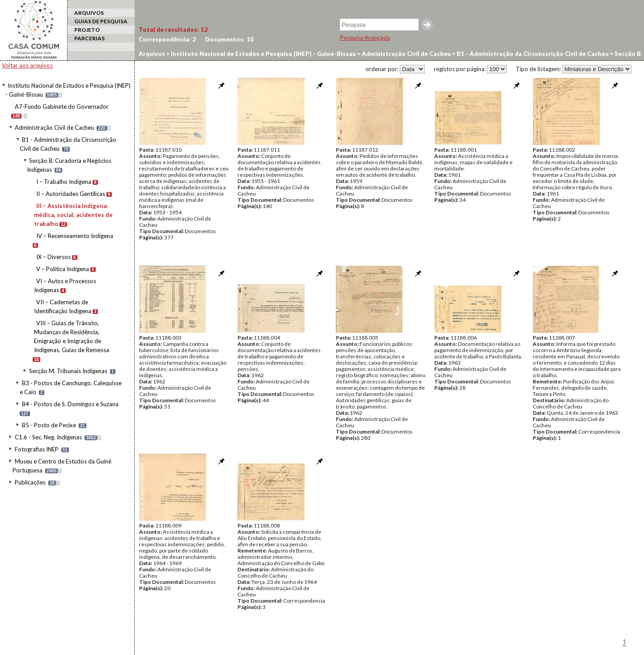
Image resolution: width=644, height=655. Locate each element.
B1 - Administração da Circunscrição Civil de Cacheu (532, 54)
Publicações (30, 482)
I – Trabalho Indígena (64, 182)
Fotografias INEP (37, 449)
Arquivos (152, 54)
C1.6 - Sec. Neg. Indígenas (48, 437)
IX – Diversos (53, 257)
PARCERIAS (89, 38)
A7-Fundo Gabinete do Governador (62, 106)
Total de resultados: (173, 30)
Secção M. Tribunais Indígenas (68, 371)
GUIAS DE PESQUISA (101, 21)
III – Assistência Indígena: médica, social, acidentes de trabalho (73, 215)
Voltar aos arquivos (27, 65)
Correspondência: (167, 39)
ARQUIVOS (89, 13)
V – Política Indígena (63, 269)
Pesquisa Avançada (365, 38)
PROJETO (87, 30)
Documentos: (229, 39)
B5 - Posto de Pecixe (49, 425)
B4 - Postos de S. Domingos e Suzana (70, 404)
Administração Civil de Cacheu (54, 128)
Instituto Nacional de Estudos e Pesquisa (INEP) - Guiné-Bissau (263, 54)
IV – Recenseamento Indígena (75, 236)
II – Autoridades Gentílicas (71, 194)
